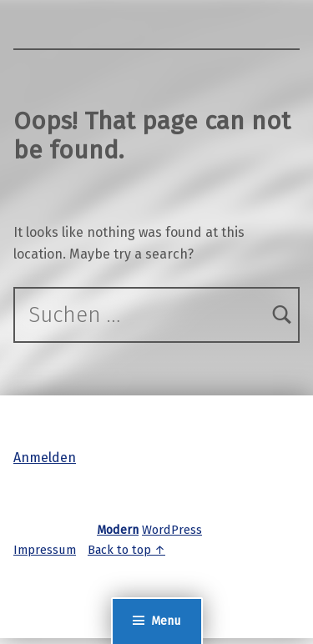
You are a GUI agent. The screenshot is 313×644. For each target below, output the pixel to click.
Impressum (45, 550)
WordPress (172, 530)
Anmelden (45, 458)
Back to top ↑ (126, 550)
